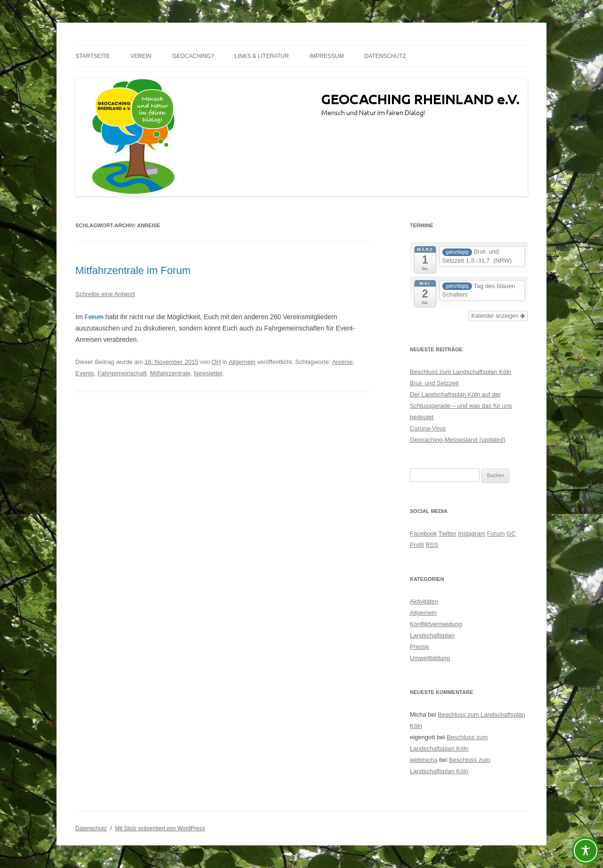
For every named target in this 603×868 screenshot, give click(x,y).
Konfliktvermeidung (436, 624)
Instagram (472, 533)
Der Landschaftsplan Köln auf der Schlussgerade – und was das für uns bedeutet (461, 406)
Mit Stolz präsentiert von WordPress (160, 828)
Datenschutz (385, 56)
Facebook (423, 533)
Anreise (342, 362)
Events (85, 373)
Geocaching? (193, 56)
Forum (94, 317)
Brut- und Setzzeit (434, 383)
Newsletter (208, 373)
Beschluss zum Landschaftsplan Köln (460, 372)
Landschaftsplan (432, 635)
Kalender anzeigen (498, 316)
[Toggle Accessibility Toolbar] (586, 851)
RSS (432, 545)
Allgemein (242, 362)
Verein (141, 56)
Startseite (93, 56)
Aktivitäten (424, 601)
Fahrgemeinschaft (122, 373)
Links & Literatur (262, 56)
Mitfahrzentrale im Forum (133, 270)
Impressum (327, 56)
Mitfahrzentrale (170, 373)
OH (216, 362)
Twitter (447, 533)
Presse (419, 647)
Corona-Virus (428, 428)
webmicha (424, 760)
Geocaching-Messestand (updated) (458, 440)
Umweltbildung (430, 658)
